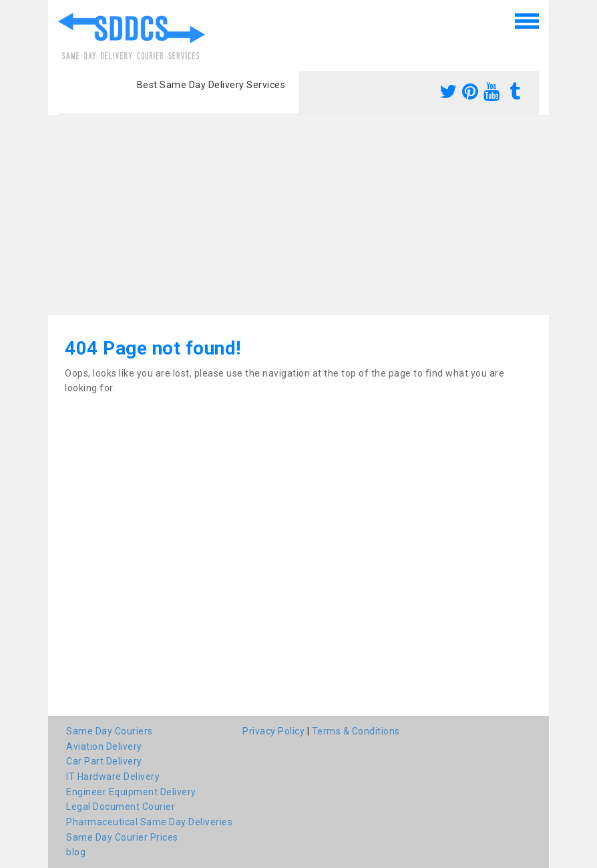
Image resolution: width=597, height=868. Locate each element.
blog (76, 852)
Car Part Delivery (104, 761)
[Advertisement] (298, 215)
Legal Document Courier (121, 807)
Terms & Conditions (356, 731)
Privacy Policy (273, 731)
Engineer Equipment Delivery (131, 792)
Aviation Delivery (104, 746)
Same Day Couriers (110, 731)
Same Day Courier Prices (122, 837)
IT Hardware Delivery (113, 777)
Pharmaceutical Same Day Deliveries (149, 822)
